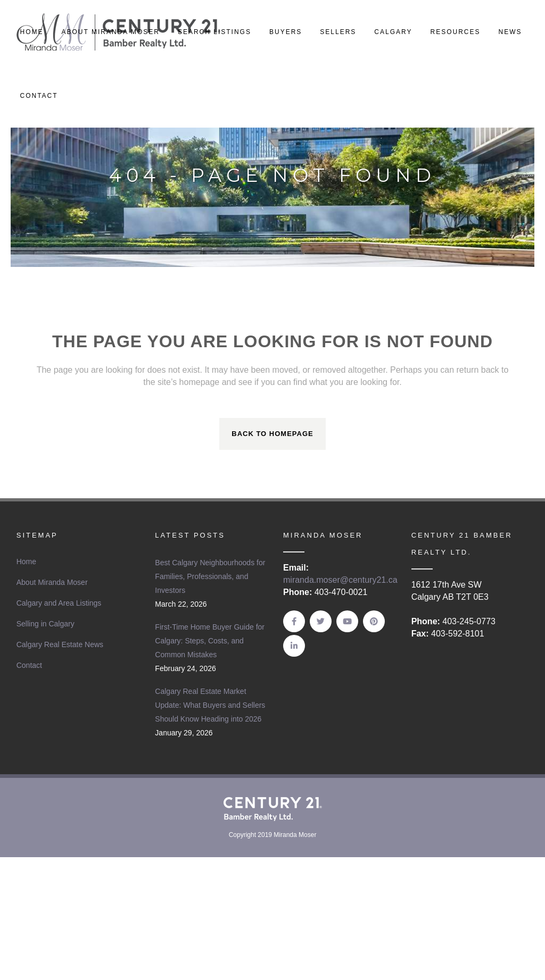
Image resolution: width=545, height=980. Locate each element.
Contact (29, 665)
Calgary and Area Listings (59, 603)
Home (26, 562)
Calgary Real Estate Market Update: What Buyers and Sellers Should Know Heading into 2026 (210, 705)
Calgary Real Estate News (60, 644)
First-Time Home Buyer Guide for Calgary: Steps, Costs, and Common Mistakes (210, 641)
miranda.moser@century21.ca (340, 580)
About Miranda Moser (52, 582)
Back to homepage (272, 434)
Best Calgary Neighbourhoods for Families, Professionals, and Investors (210, 576)
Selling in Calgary (46, 624)
